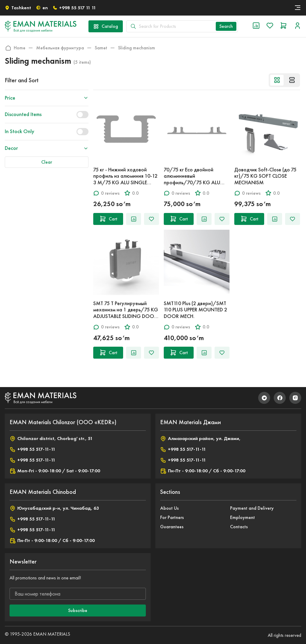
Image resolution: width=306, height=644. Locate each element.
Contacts (239, 527)
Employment (242, 517)
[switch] (82, 115)
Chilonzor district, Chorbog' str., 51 (51, 439)
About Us (169, 508)
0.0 (131, 193)
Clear (47, 162)
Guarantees (172, 527)
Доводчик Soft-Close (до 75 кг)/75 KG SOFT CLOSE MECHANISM (265, 176)
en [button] (42, 8)
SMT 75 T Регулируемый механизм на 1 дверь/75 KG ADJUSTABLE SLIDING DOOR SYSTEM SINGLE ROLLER (126, 313)
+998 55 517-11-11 (32, 449)
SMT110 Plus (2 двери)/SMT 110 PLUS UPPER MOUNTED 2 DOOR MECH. (195, 310)
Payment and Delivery (252, 508)
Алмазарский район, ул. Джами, (200, 439)
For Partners (172, 517)
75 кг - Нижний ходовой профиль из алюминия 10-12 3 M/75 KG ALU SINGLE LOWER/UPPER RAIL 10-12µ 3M (125, 182)
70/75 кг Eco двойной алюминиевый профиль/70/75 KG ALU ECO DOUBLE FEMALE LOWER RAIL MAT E (197, 182)
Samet (101, 48)
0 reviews (106, 193)
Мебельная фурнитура (60, 48)
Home (15, 48)
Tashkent (18, 8)
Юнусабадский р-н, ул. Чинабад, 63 (54, 508)
